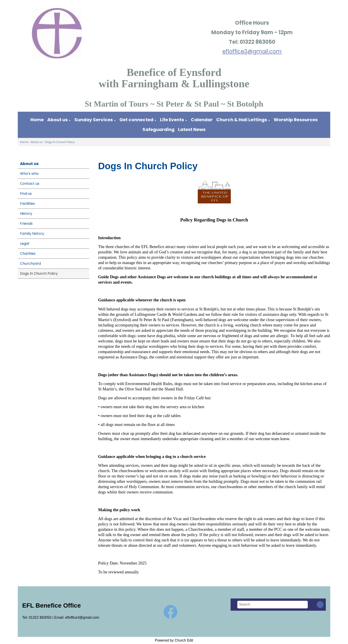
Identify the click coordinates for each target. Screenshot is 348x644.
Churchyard (30, 263)
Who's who (29, 174)
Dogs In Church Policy (60, 142)
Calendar (202, 120)
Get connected (136, 120)
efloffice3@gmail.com (252, 51)
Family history (32, 234)
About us (57, 120)
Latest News (192, 129)
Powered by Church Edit (174, 640)
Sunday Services (94, 120)
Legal (25, 243)
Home (37, 120)
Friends (26, 224)
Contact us (30, 184)
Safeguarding (158, 129)
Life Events (172, 120)
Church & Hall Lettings (242, 120)
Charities (28, 253)
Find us (26, 194)
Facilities (27, 204)
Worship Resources (296, 120)
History (26, 214)
